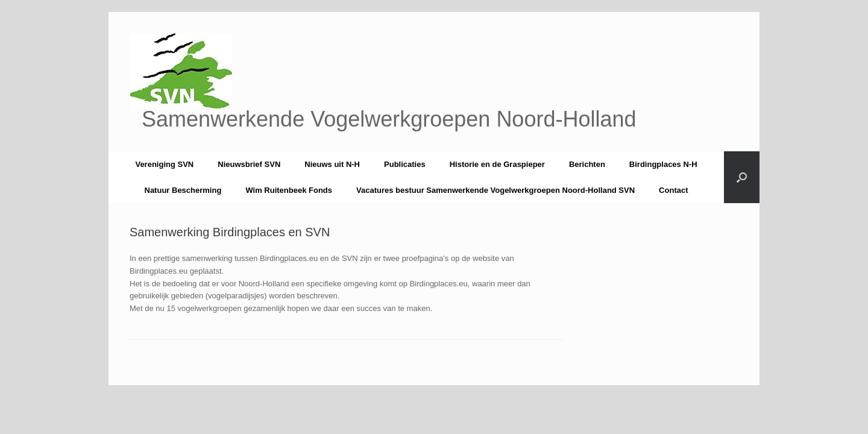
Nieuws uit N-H (332, 164)
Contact (673, 190)
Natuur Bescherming (183, 190)
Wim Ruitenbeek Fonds (289, 190)
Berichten (587, 164)
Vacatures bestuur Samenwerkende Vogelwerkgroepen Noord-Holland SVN (495, 190)
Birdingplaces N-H (663, 164)
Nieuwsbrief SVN (249, 164)
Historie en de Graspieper (497, 164)
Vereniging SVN (164, 164)
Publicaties (405, 164)
